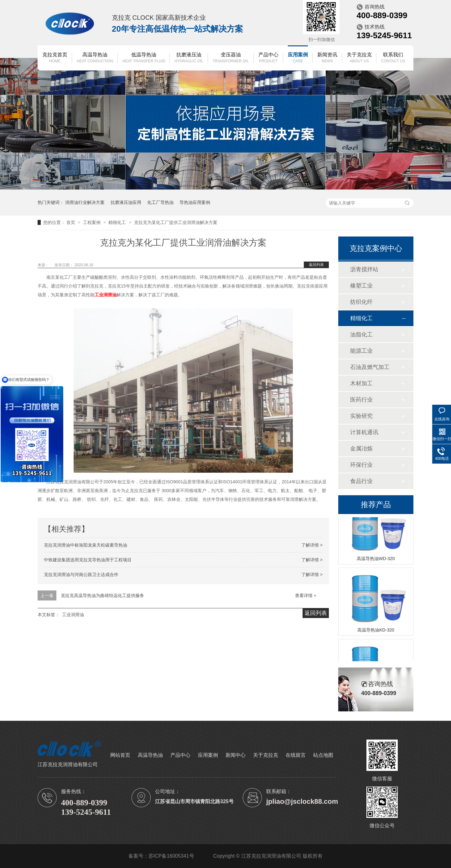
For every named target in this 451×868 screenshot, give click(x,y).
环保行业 (361, 465)
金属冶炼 (361, 449)
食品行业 (361, 481)
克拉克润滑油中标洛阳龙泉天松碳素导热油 (86, 545)
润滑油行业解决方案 (85, 202)
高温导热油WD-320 (376, 559)
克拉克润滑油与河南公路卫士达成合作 (81, 574)
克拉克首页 (55, 58)
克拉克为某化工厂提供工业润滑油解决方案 (176, 222)
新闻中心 (236, 755)
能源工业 (361, 351)
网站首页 (120, 755)
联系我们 (393, 58)
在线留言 (296, 755)
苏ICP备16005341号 (171, 856)
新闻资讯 (327, 58)
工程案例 (92, 222)
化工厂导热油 (160, 202)
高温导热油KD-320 (376, 631)
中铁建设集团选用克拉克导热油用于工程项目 (88, 560)
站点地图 (323, 755)
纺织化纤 (361, 302)
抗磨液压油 (189, 58)
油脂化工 (361, 335)
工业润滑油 (73, 615)
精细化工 (118, 222)
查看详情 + (306, 595)
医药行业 (361, 400)
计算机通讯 (364, 432)
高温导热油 (95, 58)
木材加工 (361, 383)
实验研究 (361, 416)
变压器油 (231, 58)
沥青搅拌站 (364, 269)
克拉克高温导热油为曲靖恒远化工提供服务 (102, 595)
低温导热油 (144, 58)
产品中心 (268, 58)
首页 (71, 222)
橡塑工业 (361, 286)
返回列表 (316, 265)
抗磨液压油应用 (126, 202)
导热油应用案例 (195, 202)
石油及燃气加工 (370, 367)
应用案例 (298, 58)
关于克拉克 (359, 58)
